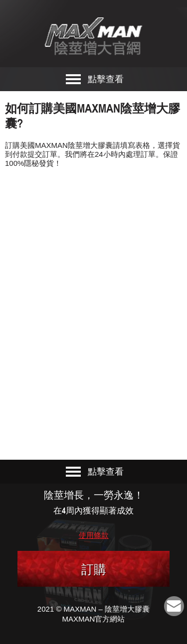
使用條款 (94, 535)
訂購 (94, 569)
